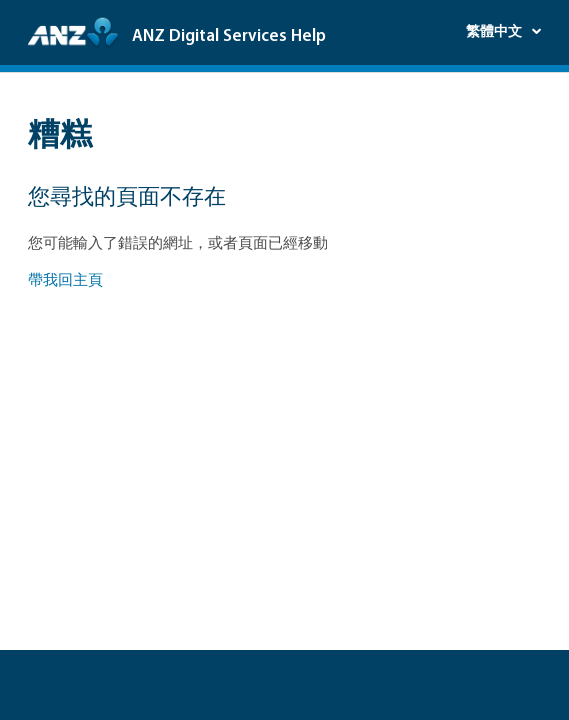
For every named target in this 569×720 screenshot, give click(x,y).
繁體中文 (495, 32)
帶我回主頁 (65, 281)
